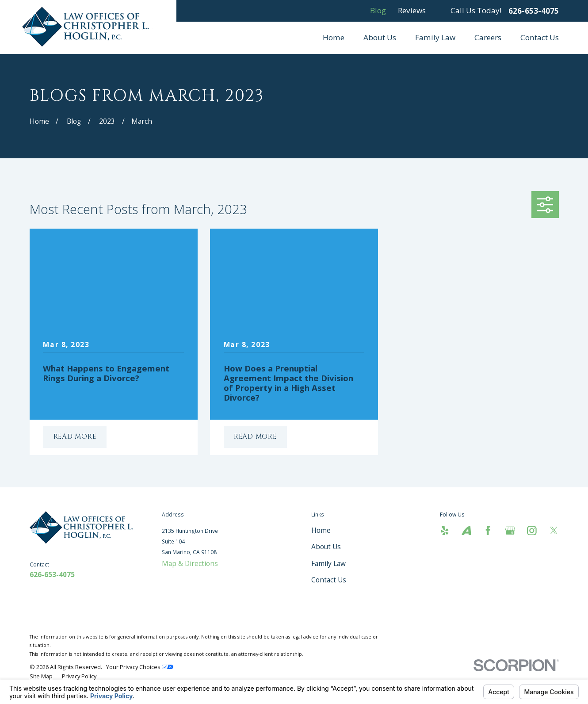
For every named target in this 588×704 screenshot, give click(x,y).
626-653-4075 (534, 11)
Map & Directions (190, 563)
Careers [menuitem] (488, 37)
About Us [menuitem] (380, 37)
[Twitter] (554, 531)
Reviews (412, 10)
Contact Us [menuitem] (540, 37)
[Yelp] (445, 531)
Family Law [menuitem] (435, 37)
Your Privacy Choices (140, 667)
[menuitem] (41, 676)
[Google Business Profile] (510, 531)
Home (321, 530)
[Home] (88, 27)
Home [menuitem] (334, 37)
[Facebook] (488, 531)
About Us (326, 547)
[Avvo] (466, 531)
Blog (378, 10)
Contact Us (329, 580)
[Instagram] (532, 531)
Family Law (328, 563)
